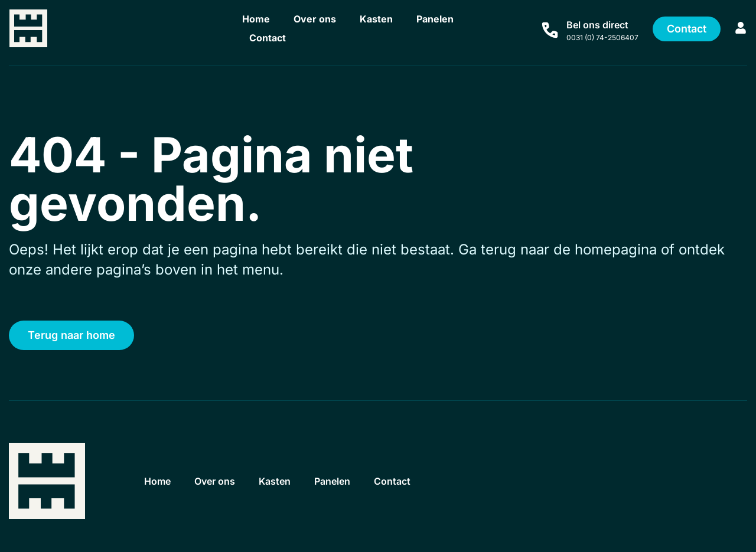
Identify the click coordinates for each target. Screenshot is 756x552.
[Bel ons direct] (550, 30)
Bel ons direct (597, 25)
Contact (268, 38)
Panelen (435, 19)
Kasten (376, 19)
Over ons (315, 19)
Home (256, 19)
